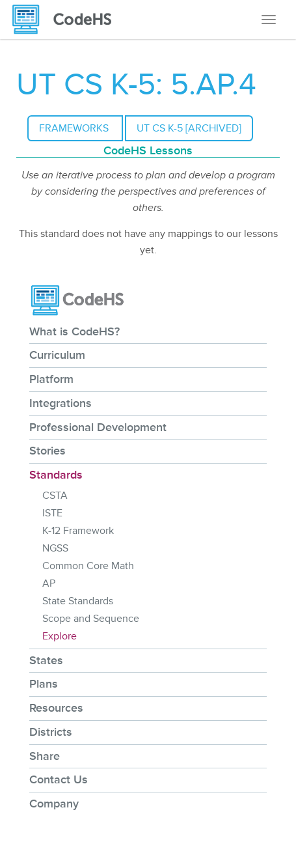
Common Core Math (88, 566)
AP (49, 583)
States (46, 660)
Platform (51, 379)
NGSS (55, 548)
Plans (44, 684)
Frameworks (75, 128)
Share (45, 756)
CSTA (55, 496)
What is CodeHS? (74, 331)
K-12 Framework (78, 531)
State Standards (78, 601)
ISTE (52, 513)
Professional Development (98, 427)
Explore (60, 636)
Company (54, 804)
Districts (51, 732)
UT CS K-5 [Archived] (189, 128)
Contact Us (59, 779)
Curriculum (57, 355)
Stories (47, 451)
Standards (56, 475)
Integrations (61, 403)
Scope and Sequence (91, 619)
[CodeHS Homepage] (67, 20)
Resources (56, 708)
